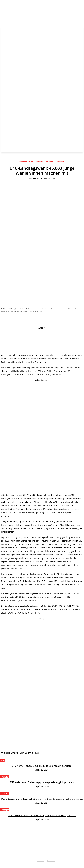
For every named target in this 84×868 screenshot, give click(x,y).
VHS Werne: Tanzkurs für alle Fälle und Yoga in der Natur (42, 766)
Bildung (39, 162)
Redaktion (38, 178)
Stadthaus (61, 162)
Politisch (49, 162)
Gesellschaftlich (26, 162)
